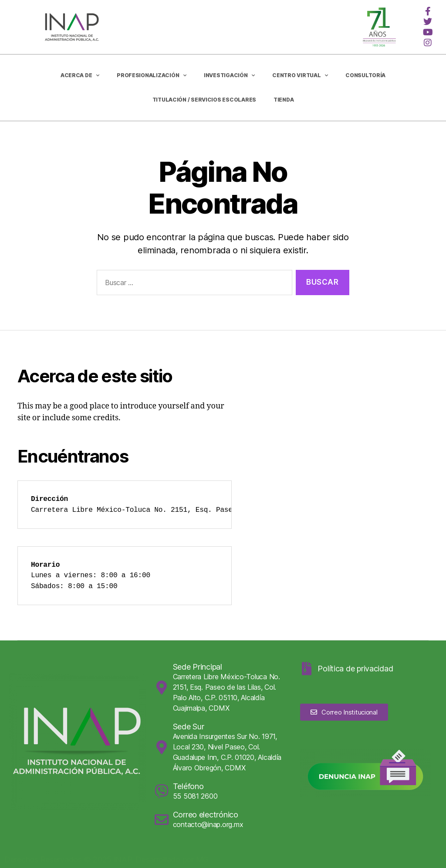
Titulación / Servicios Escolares (204, 100)
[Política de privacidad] (307, 669)
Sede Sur (189, 727)
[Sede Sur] (162, 747)
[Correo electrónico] (162, 820)
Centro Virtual (300, 75)
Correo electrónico (206, 815)
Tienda (284, 100)
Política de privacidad (355, 669)
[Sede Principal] (162, 688)
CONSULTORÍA (365, 75)
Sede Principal (198, 667)
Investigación (229, 75)
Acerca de (80, 75)
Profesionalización (152, 75)
